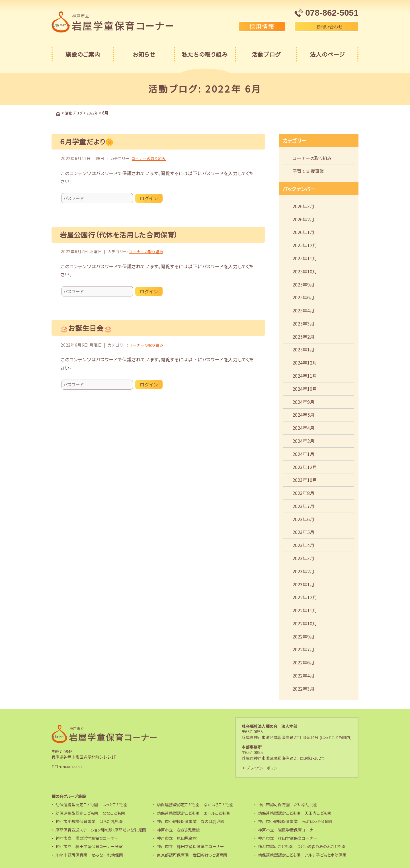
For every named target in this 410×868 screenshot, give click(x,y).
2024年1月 (303, 453)
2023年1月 (303, 584)
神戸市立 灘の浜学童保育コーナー (87, 838)
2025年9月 (303, 284)
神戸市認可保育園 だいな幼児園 (288, 805)
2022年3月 (303, 688)
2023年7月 (303, 505)
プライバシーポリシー (265, 767)
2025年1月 (303, 349)
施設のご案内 (83, 54)
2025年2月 (303, 336)
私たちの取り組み (205, 54)
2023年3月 (303, 558)
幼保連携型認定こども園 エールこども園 (193, 813)
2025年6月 (303, 297)
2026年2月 (303, 219)
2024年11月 (305, 375)
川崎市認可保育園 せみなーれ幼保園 (89, 855)
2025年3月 (303, 323)
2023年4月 (303, 544)
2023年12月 (305, 466)
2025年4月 (303, 310)
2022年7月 (303, 649)
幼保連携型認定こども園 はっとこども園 (92, 805)
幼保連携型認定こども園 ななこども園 (90, 813)
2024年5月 (303, 414)
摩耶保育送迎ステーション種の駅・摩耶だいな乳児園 (101, 830)
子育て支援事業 (308, 170)
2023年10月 (305, 479)
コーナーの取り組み (150, 158)
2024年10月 (305, 388)
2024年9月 (303, 401)
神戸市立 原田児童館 (177, 838)
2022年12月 (305, 597)
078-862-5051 (73, 766)
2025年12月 (305, 245)
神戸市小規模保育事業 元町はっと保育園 (295, 821)
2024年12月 (305, 362)
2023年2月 (303, 571)
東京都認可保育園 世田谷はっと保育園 (192, 855)
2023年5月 (303, 531)
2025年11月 (305, 258)
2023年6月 (303, 519)
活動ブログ (266, 54)
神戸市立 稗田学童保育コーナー (288, 838)
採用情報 (262, 26)
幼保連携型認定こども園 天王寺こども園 (295, 813)
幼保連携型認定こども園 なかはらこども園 (195, 805)
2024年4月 (303, 427)
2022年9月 (303, 636)
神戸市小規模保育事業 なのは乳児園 (191, 821)
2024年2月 (303, 440)
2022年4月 (303, 675)
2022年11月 (305, 610)
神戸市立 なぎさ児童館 (178, 830)
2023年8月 (303, 492)
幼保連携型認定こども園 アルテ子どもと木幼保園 (302, 855)
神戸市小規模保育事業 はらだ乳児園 (89, 821)
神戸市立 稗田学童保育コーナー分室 (89, 846)
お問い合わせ (326, 26)
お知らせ (144, 54)
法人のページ (327, 54)
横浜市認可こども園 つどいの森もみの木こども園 (302, 846)
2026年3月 (303, 206)
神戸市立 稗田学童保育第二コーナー (190, 846)
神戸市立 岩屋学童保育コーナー (288, 830)
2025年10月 (305, 271)
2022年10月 (305, 623)
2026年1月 (303, 232)
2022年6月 (303, 662)
